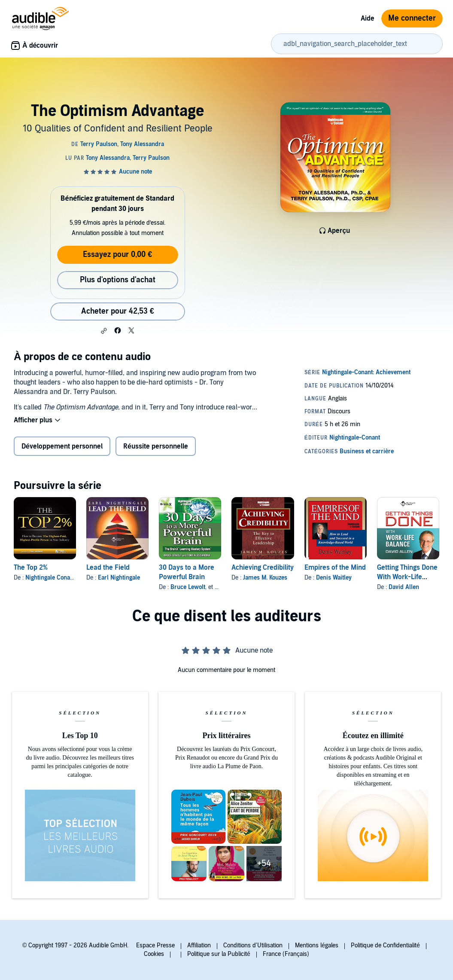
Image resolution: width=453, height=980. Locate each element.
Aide (368, 18)
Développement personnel (62, 446)
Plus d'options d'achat (118, 280)
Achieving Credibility (263, 568)
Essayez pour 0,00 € (117, 255)
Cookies (154, 954)
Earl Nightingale (119, 578)
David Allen (404, 587)
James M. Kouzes (265, 578)
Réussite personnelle (156, 446)
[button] (104, 331)
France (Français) (286, 954)
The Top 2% (31, 568)
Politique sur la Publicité (219, 954)
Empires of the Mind (335, 568)
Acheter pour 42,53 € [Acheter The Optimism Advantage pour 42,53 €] (118, 311)
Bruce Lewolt (188, 587)
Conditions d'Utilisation (253, 945)
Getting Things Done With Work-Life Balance (407, 577)
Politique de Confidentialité (385, 945)
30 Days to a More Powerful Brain (187, 572)
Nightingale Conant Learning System (74, 578)
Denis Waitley (334, 578)
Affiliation (199, 945)
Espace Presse (155, 945)
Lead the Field (108, 568)
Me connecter (412, 18)
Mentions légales (317, 945)
